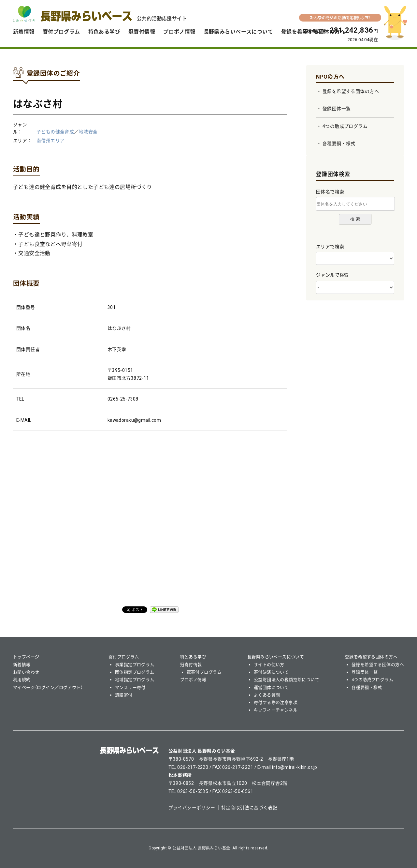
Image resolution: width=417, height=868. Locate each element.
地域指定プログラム (135, 680)
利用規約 (22, 680)
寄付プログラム (61, 32)
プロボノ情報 (179, 32)
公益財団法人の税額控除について (287, 680)
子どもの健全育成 (55, 132)
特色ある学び (104, 32)
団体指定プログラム (135, 672)
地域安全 (88, 132)
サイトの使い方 (269, 665)
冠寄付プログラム (204, 672)
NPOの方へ (330, 77)
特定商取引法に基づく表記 (249, 808)
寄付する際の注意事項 (276, 702)
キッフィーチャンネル (276, 710)
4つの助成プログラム (345, 126)
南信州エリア (51, 141)
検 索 (355, 219)
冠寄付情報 (142, 32)
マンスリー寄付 (130, 687)
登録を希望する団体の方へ (351, 91)
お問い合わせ (26, 672)
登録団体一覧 (337, 109)
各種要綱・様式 (339, 144)
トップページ (26, 657)
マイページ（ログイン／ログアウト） (48, 687)
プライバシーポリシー (192, 808)
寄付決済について (271, 672)
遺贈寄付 (124, 695)
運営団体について (271, 687)
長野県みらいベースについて (238, 32)
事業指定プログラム (135, 665)
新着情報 (24, 32)
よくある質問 (267, 695)
